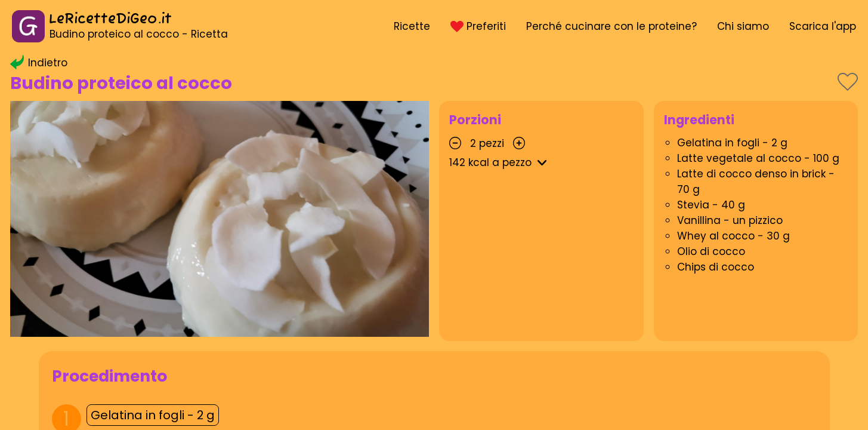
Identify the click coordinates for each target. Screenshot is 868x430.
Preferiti (478, 26)
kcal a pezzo (500, 162)
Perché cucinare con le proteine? (611, 26)
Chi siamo (743, 26)
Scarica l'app (823, 26)
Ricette (412, 26)
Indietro (39, 63)
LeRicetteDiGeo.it (110, 19)
